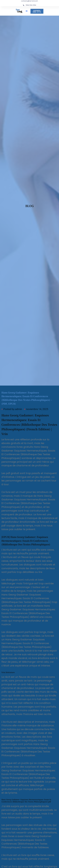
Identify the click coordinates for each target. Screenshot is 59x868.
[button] (27, 11)
